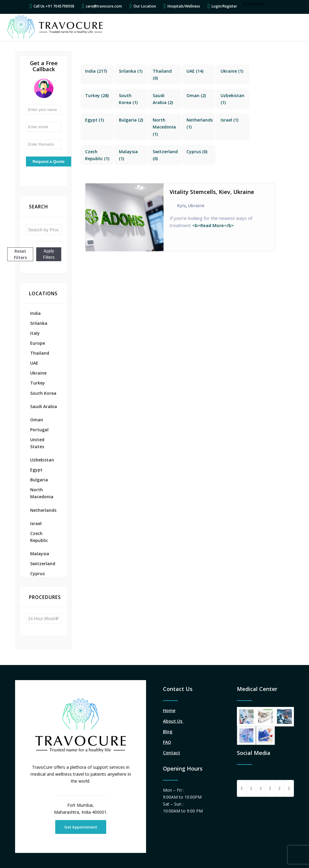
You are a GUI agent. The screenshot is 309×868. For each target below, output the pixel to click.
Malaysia (40, 554)
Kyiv (181, 206)
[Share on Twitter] (251, 788)
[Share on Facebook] (242, 788)
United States (37, 443)
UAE (34, 363)
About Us (173, 721)
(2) (196, 95)
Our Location (145, 6)
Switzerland (43, 564)
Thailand (40, 353)
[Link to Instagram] (289, 788)
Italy (35, 333)
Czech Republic (39, 537)
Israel (36, 523)
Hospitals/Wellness (184, 6)
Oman (37, 420)
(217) (96, 71)
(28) (97, 95)
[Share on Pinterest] (270, 788)
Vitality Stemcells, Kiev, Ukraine (212, 192)
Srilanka (39, 323)
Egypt (36, 470)
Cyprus (37, 573)
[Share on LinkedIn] (280, 788)
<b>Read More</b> (212, 225)
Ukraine (38, 373)
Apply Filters (49, 254)
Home (169, 710)
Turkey (38, 383)
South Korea (43, 393)
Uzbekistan (42, 460)
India (35, 313)
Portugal (39, 430)
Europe (38, 343)
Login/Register (224, 6)
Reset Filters (20, 254)
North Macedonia (42, 493)
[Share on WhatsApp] (261, 788)
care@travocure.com (104, 6)
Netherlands (43, 510)
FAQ (167, 742)
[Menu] (297, 27)
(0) (197, 152)
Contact (172, 753)
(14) (195, 71)
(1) (131, 71)
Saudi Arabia (44, 406)
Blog (168, 732)
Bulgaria (39, 480)
